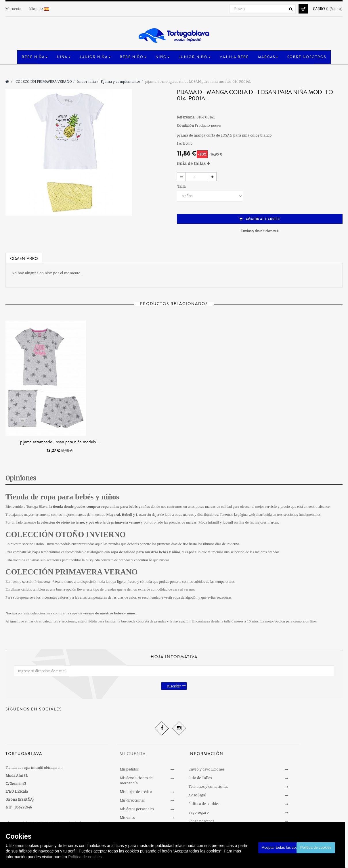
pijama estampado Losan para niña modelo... (60, 442)
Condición (185, 125)
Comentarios (24, 259)
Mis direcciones (132, 800)
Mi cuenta (13, 9)
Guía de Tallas (200, 778)
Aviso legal (197, 795)
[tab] (260, 163)
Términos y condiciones (208, 786)
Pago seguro (199, 812)
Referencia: (186, 117)
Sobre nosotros (201, 821)
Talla (182, 186)
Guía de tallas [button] (194, 163)
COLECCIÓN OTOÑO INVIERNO (66, 534)
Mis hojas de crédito (136, 792)
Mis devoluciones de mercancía (136, 780)
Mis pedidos (129, 769)
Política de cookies (85, 857)
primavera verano (125, 522)
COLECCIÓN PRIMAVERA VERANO (72, 572)
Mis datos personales (137, 809)
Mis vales (127, 817)
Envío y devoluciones (206, 769)
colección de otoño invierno (62, 522)
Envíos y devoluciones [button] (260, 231)
